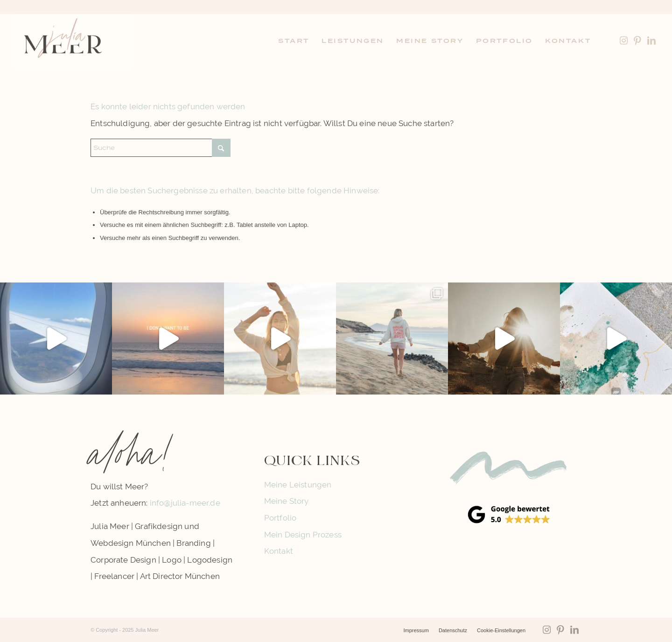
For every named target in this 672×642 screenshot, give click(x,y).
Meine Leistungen (298, 485)
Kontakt (279, 551)
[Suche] (161, 148)
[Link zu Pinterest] (637, 41)
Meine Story (287, 501)
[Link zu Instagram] (623, 41)
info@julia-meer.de (185, 503)
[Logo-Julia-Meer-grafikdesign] (73, 41)
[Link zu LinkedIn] (651, 41)
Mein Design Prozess (303, 535)
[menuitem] (294, 41)
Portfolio (280, 518)
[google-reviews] (510, 514)
